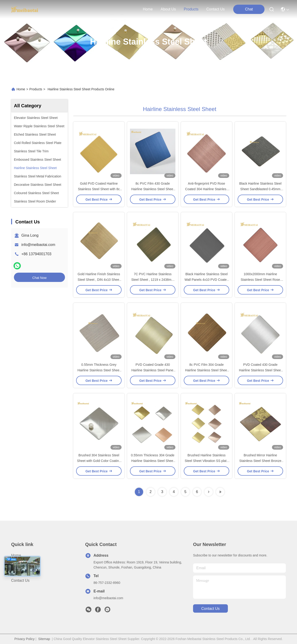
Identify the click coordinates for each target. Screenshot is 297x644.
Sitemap (44, 639)
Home (148, 9)
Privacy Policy (24, 639)
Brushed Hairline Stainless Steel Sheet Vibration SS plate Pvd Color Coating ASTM (207, 461)
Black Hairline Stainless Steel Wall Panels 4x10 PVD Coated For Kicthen (206, 280)
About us (19, 564)
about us (168, 9)
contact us (215, 9)
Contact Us (20, 580)
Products (36, 89)
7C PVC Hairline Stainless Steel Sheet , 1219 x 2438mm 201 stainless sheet (153, 280)
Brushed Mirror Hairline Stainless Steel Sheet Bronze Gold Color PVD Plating (260, 461)
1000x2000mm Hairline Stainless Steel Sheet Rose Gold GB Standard (260, 280)
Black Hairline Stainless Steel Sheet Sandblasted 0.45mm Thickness (260, 189)
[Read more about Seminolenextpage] (209, 492)
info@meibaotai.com (38, 245)
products (191, 9)
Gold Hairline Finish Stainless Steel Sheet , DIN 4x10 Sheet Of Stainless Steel (99, 280)
